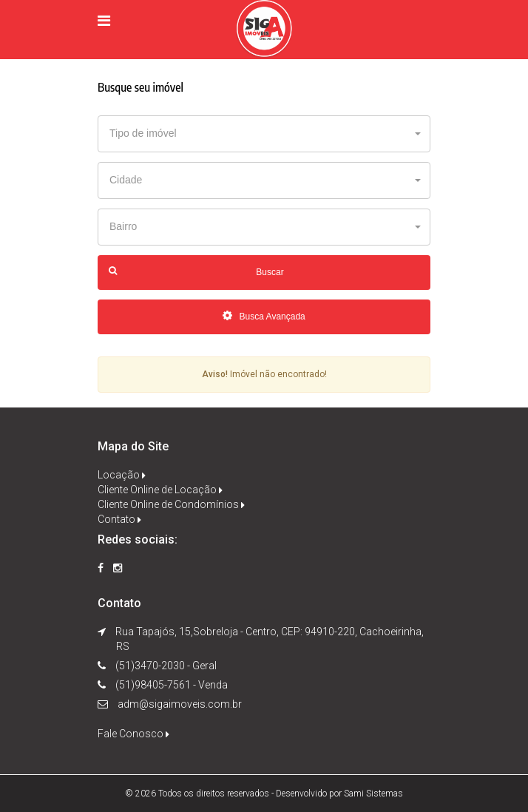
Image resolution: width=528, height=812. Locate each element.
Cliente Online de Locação (160, 490)
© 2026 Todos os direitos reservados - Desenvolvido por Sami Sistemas (264, 794)
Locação (122, 475)
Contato (119, 519)
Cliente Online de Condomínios (171, 504)
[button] (264, 134)
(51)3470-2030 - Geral (165, 666)
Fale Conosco (133, 734)
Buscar (196, 272)
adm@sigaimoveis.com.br (180, 704)
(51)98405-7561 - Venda (170, 685)
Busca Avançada (264, 317)
